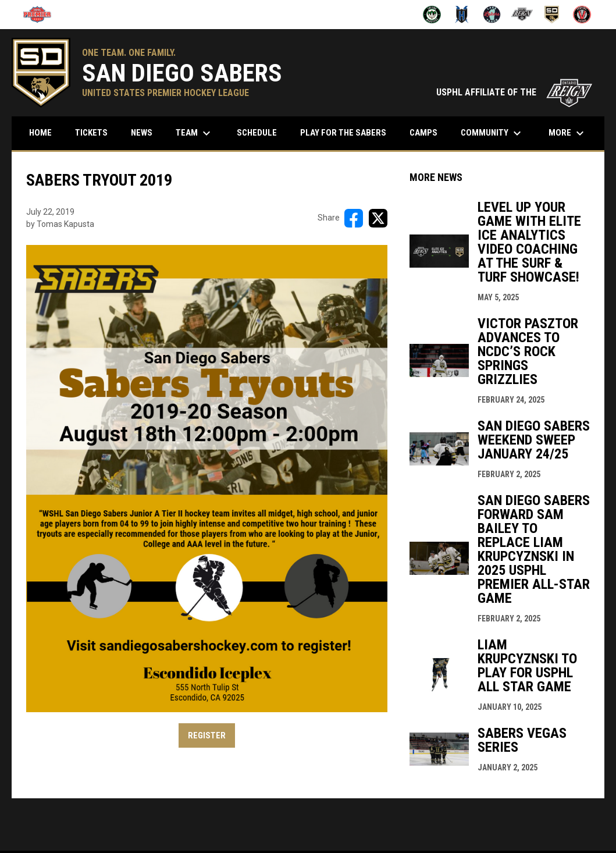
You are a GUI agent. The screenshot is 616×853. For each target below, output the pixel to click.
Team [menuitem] (195, 133)
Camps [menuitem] (423, 133)
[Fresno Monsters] (432, 15)
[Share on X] (378, 218)
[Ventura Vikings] (582, 15)
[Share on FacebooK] (354, 218)
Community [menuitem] (492, 133)
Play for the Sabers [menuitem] (343, 133)
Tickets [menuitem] (91, 133)
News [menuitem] (142, 133)
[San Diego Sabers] (552, 15)
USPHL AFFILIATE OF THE (514, 92)
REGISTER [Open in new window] (207, 735)
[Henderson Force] (462, 15)
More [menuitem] (568, 133)
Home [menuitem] (40, 133)
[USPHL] (42, 15)
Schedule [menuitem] (261, 132)
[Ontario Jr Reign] (522, 15)
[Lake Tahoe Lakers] (492, 15)
